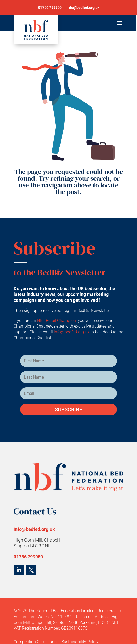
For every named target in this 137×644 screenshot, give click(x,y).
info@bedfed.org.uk (72, 332)
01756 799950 (28, 557)
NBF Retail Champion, (57, 320)
